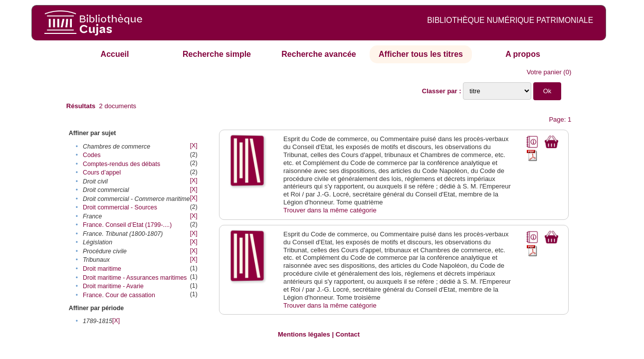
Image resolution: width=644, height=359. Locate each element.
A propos (523, 54)
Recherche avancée (319, 54)
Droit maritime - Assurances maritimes (135, 278)
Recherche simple (217, 54)
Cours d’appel (102, 173)
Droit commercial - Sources (120, 207)
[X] (194, 146)
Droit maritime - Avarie (113, 286)
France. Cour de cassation (119, 295)
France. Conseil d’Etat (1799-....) (127, 225)
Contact (348, 334)
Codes (92, 155)
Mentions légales (304, 334)
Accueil (115, 54)
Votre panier (544, 72)
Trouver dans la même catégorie (330, 210)
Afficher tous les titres (421, 54)
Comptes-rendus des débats (121, 164)
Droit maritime (102, 269)
